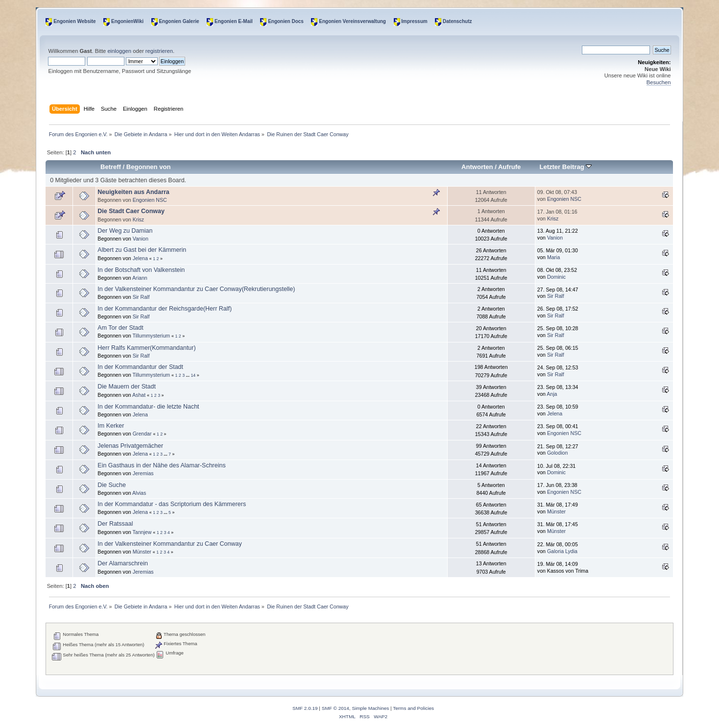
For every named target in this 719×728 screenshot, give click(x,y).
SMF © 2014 (336, 708)
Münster (556, 511)
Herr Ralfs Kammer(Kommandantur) (146, 348)
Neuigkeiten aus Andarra (133, 192)
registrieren (159, 51)
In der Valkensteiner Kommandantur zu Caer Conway (169, 544)
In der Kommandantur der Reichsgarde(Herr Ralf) (165, 309)
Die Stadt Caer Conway (131, 211)
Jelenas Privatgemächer (130, 446)
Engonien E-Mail (234, 21)
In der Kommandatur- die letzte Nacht (148, 407)
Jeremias (143, 473)
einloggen (119, 51)
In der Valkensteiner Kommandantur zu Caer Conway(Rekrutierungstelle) (196, 289)
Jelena (140, 258)
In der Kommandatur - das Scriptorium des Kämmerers (172, 504)
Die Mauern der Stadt (127, 387)
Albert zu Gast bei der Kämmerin (142, 250)
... (189, 375)
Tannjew (142, 532)
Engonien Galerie (179, 21)
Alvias (139, 493)
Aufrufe (509, 167)
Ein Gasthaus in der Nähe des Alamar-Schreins (161, 465)
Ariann (140, 278)
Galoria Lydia (562, 551)
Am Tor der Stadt (120, 328)
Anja (552, 394)
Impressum (414, 21)
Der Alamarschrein (123, 563)
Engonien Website (75, 21)
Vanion (141, 239)
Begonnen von (149, 167)
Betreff (111, 167)
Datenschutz (457, 21)
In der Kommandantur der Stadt (140, 367)
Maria (554, 257)
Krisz (139, 219)
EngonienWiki (127, 21)
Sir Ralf (141, 297)
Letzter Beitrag (565, 167)
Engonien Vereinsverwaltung (352, 21)
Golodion (557, 453)
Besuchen (659, 82)
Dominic (556, 277)
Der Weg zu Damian (125, 231)
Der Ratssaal (115, 524)
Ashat (139, 395)
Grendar (142, 434)
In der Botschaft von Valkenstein (141, 270)
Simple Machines (370, 708)
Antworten (477, 167)
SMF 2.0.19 (305, 708)
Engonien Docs (286, 21)
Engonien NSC (150, 200)
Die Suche (112, 485)
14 (193, 375)
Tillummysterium (151, 336)
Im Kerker (111, 426)
